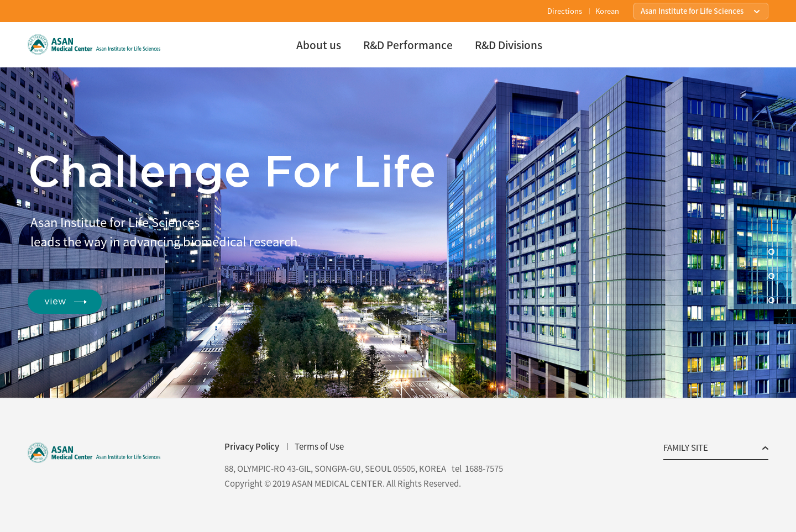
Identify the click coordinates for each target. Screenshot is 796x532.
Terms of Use (319, 446)
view (55, 301)
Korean (607, 11)
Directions (565, 11)
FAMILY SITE (686, 449)
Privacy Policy (252, 446)
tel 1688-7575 (477, 469)
